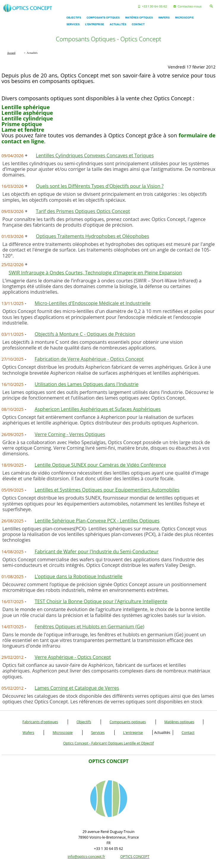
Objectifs (84, 722)
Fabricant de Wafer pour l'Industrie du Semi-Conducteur (97, 551)
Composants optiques (128, 722)
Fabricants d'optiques (40, 722)
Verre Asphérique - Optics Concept (73, 657)
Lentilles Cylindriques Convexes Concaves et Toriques (95, 155)
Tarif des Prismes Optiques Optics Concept (83, 211)
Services (98, 733)
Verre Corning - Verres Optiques (70, 434)
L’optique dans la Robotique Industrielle (79, 576)
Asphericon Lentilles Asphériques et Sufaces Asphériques (98, 409)
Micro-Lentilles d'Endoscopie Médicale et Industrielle (93, 303)
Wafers (28, 733)
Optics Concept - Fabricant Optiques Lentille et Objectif (109, 743)
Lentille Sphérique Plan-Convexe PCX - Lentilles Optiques (97, 521)
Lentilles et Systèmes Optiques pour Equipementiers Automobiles (107, 490)
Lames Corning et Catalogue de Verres (77, 688)
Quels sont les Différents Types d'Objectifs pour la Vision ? (100, 186)
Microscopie (63, 733)
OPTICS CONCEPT (135, 857)
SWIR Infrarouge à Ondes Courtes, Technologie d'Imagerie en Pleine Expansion (95, 273)
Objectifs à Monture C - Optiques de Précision (85, 334)
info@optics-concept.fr (86, 857)
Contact (188, 733)
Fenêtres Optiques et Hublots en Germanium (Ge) (90, 627)
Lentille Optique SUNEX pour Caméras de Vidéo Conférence (100, 465)
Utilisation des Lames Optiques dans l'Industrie (87, 384)
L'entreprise (133, 733)
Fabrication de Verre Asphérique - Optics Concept (89, 359)
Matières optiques (179, 722)
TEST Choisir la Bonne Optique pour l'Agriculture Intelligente (101, 601)
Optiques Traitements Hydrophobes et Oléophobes (93, 236)
